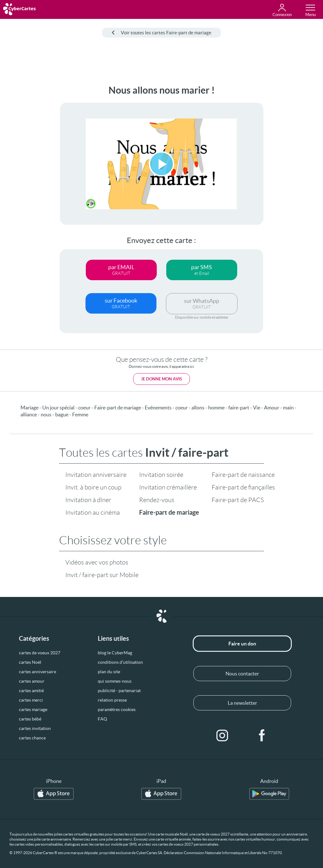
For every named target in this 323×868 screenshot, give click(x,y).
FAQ (102, 719)
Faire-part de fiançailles (243, 487)
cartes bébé (30, 719)
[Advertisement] (24, 179)
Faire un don (242, 644)
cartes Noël (30, 662)
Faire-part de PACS (238, 500)
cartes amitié (31, 691)
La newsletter (242, 703)
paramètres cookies (117, 709)
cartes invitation (35, 728)
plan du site (109, 672)
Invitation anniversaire (96, 475)
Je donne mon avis (161, 379)
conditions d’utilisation (120, 662)
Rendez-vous (157, 500)
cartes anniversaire (38, 672)
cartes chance (32, 738)
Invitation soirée (161, 475)
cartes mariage (33, 709)
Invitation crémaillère (168, 487)
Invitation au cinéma (93, 512)
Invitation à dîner (88, 500)
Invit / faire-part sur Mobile (102, 575)
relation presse (112, 700)
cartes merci (31, 700)
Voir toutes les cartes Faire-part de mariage (161, 33)
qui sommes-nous (115, 681)
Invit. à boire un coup (93, 487)
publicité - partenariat (119, 691)
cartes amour (32, 681)
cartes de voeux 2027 (40, 653)
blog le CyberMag (115, 653)
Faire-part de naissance (243, 475)
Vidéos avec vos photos (97, 562)
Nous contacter (242, 674)
